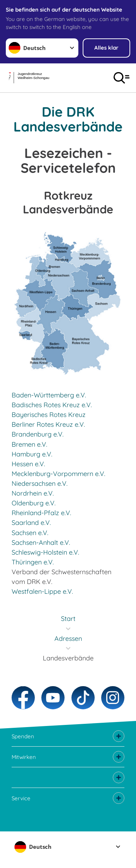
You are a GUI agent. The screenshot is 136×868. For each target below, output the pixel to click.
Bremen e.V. (29, 444)
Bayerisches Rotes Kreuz (49, 415)
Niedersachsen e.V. (40, 483)
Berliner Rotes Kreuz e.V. (48, 424)
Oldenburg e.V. (34, 503)
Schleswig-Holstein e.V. (45, 552)
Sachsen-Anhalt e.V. (41, 542)
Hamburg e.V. (32, 454)
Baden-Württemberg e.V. (49, 395)
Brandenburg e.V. (38, 434)
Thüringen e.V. (33, 562)
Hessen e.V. (28, 464)
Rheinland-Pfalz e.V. (41, 513)
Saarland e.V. (31, 523)
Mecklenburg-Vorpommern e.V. (58, 474)
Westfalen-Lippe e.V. (42, 591)
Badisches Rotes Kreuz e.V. (52, 405)
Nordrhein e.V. (33, 493)
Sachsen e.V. (30, 533)
